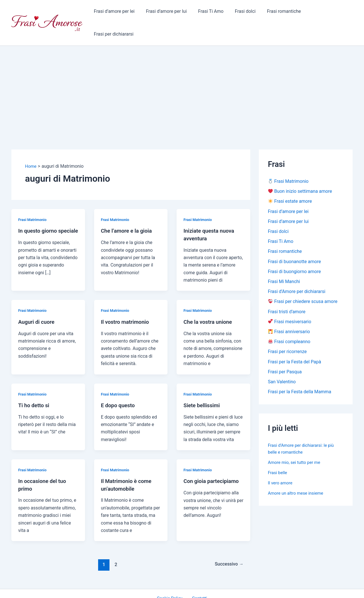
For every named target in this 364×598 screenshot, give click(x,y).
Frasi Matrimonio (33, 200)
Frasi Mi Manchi (284, 264)
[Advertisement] (182, 69)
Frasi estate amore (290, 182)
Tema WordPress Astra (229, 588)
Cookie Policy (172, 578)
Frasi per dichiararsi (328, 13)
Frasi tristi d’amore (287, 295)
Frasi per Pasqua (285, 356)
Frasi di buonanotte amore (294, 243)
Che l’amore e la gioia (128, 211)
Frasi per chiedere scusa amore (303, 284)
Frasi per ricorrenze (287, 336)
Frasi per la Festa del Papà (294, 346)
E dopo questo (119, 385)
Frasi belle (278, 457)
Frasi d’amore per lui (172, 13)
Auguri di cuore (38, 302)
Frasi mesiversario (290, 305)
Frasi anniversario (289, 315)
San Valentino (282, 366)
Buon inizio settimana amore (300, 172)
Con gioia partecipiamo (213, 461)
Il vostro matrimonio (127, 302)
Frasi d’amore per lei (122, 13)
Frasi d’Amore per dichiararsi (297, 274)
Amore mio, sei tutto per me (296, 447)
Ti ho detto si (35, 385)
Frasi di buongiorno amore (294, 254)
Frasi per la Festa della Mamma (300, 377)
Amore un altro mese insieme (297, 478)
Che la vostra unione (209, 302)
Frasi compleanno (289, 325)
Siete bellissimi (203, 385)
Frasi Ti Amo (214, 13)
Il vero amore (281, 468)
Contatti (198, 578)
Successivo (227, 544)
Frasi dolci (246, 13)
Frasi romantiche (282, 13)
